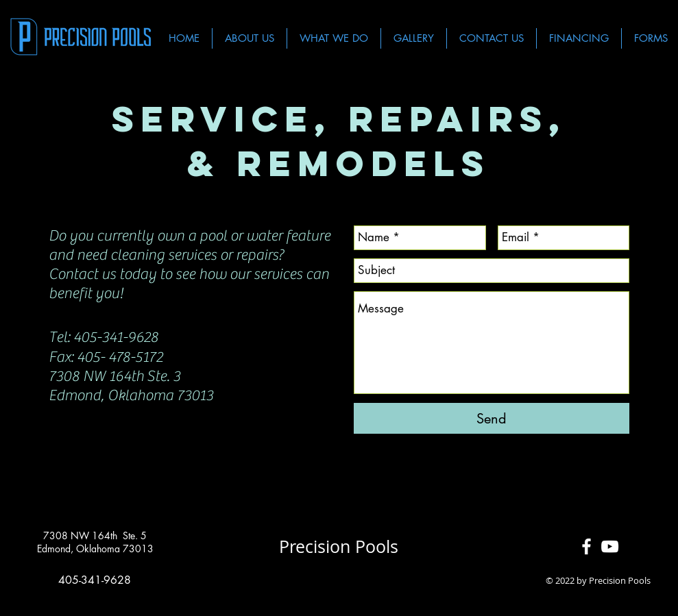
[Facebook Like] (339, 581)
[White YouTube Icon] (610, 546)
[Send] (492, 418)
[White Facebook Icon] (586, 546)
